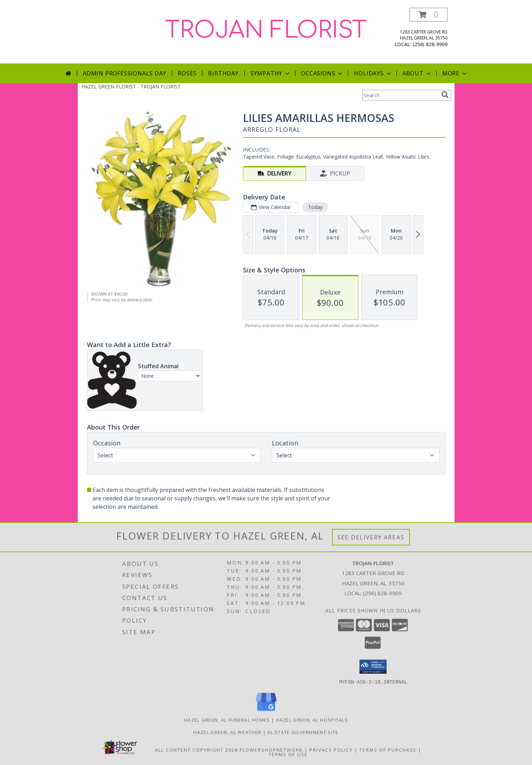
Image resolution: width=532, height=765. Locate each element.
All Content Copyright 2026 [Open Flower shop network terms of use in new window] (196, 749)
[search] (445, 95)
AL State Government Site (303, 732)
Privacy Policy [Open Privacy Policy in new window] (331, 749)
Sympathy (271, 73)
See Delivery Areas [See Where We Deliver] (371, 537)
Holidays (373, 73)
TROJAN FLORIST (266, 30)
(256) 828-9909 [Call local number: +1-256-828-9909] (430, 44)
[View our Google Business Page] (266, 711)
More (455, 73)
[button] (428, 15)
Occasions (322, 73)
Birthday (223, 73)
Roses (187, 73)
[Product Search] (400, 95)
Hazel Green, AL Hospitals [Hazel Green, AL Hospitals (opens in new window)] (312, 720)
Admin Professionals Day (124, 73)
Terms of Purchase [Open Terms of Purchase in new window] (388, 749)
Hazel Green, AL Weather (227, 732)
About (417, 73)
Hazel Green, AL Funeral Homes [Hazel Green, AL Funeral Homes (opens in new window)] (227, 720)
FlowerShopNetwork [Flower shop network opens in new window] (271, 749)
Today (315, 207)
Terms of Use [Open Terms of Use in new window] (288, 754)
